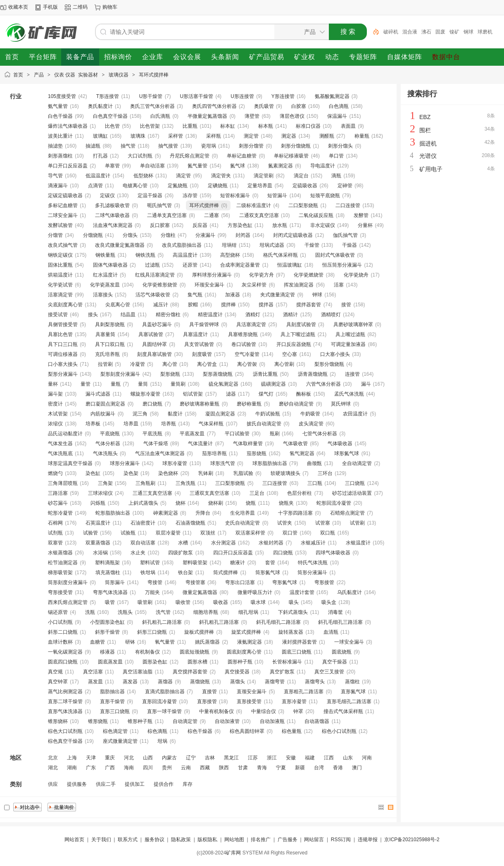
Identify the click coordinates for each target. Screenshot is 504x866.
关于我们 (101, 840)
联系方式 (128, 840)
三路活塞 (58, 493)
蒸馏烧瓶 (200, 682)
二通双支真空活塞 (259, 215)
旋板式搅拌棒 (199, 632)
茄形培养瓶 (214, 453)
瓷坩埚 (209, 146)
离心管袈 (247, 364)
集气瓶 (195, 295)
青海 (262, 768)
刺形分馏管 (251, 146)
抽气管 (128, 146)
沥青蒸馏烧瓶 (313, 374)
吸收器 (221, 602)
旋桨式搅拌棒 (246, 632)
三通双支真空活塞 (209, 493)
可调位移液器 (63, 354)
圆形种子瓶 (240, 662)
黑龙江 (231, 758)
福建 (310, 758)
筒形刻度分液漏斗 (68, 582)
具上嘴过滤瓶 (350, 334)
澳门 (357, 768)
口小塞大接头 (63, 364)
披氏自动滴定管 (264, 424)
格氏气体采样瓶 (281, 255)
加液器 (233, 295)
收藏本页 (18, 7)
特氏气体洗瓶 (313, 563)
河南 (367, 758)
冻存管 (190, 196)
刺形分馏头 (340, 146)
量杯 (53, 384)
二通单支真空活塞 (167, 215)
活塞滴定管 (60, 295)
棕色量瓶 (292, 731)
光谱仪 (428, 156)
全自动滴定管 (357, 463)
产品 (39, 75)
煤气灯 (266, 394)
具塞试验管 (151, 334)
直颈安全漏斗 (252, 692)
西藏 (205, 768)
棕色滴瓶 (157, 731)
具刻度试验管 (301, 324)
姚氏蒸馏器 (207, 642)
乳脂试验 (243, 473)
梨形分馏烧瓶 (329, 364)
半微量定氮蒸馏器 (207, 116)
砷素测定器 (166, 513)
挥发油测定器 (299, 285)
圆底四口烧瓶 (63, 662)
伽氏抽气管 (345, 235)
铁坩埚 (148, 573)
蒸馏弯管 (275, 682)
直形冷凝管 (294, 701)
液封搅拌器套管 (300, 642)
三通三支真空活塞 (152, 493)
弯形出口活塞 (240, 582)
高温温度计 (185, 255)
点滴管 (95, 186)
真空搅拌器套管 (190, 672)
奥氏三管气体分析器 (152, 106)
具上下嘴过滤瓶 (298, 334)
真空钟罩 (58, 682)
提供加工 (135, 784)
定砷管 (345, 186)
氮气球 (238, 166)
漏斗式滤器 (98, 394)
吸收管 (183, 602)
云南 (186, 768)
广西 (110, 768)
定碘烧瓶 (218, 186)
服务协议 (155, 840)
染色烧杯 (168, 473)
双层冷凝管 (168, 533)
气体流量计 (200, 444)
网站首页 (74, 840)
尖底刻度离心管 (65, 305)
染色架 (131, 473)
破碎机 (391, 32)
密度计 (55, 404)
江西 (329, 758)
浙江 (272, 758)
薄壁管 (252, 116)
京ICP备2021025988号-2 (412, 840)
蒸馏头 (238, 682)
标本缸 (228, 126)
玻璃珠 (138, 136)
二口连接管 (348, 205)
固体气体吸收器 (110, 265)
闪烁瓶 (98, 503)
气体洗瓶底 (60, 453)
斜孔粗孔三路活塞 (219, 622)
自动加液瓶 (272, 721)
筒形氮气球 (268, 573)
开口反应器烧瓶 (294, 344)
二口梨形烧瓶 (303, 205)
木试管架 (58, 414)
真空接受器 (237, 672)
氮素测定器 (281, 166)
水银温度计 (358, 543)
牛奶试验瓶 (268, 414)
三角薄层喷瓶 (63, 483)
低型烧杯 (143, 176)
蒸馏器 (165, 682)
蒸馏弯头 (315, 682)
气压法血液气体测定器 (160, 453)
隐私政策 (181, 840)
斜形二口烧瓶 (63, 632)
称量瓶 (362, 136)
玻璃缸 (100, 136)
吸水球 (258, 602)
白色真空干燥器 (110, 116)
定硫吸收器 (305, 186)
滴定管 (183, 176)
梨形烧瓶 (170, 374)
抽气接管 (168, 146)
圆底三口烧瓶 (297, 652)
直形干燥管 (112, 701)
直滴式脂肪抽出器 (165, 692)
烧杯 (181, 503)
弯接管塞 (195, 582)
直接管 (209, 692)
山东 (348, 758)
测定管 (251, 136)
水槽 (183, 543)
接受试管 (58, 315)
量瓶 (116, 384)
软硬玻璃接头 (285, 473)
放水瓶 (280, 225)
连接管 (352, 374)
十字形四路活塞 (295, 513)
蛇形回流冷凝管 (334, 503)
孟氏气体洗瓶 (349, 394)
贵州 (167, 768)
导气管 (55, 176)
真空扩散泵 (282, 672)
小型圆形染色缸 (107, 622)
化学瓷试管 (60, 285)
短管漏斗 (277, 196)
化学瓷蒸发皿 (105, 285)
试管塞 (323, 523)
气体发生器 (60, 444)
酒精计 (290, 315)
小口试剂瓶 (60, 622)
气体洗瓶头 (105, 453)
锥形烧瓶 (98, 721)
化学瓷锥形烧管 (160, 285)
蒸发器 (130, 682)
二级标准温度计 (254, 205)
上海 (72, 758)
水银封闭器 (271, 543)
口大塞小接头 (335, 354)
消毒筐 (335, 612)
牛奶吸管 (310, 414)
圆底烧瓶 (342, 652)
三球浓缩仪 (100, 493)
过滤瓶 (152, 265)
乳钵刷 (206, 473)
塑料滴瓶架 (107, 563)
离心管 (170, 364)
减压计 (161, 305)
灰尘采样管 (254, 285)
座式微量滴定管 (120, 741)
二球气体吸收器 (112, 215)
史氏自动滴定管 (242, 523)
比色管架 (150, 126)
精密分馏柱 (168, 315)
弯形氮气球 (285, 582)
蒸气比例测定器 (65, 692)
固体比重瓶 (60, 265)
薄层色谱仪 (292, 116)
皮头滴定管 (311, 424)
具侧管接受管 (63, 324)
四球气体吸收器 (333, 553)
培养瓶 (169, 424)
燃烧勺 (55, 473)
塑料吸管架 (195, 563)
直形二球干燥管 (65, 701)
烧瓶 (251, 503)
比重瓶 (190, 126)
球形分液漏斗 (125, 463)
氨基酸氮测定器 (332, 96)
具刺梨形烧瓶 (110, 324)
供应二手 (106, 784)
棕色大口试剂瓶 (65, 731)
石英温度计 (98, 523)
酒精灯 (253, 315)
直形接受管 (249, 701)
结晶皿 (128, 315)
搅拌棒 (228, 305)
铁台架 (185, 573)
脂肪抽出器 (112, 692)
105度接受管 (62, 96)
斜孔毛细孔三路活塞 (340, 622)
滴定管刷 (264, 176)
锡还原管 (58, 612)
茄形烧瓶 (257, 453)
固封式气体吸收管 (335, 255)
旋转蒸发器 (291, 632)
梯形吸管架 (60, 573)
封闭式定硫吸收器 (293, 235)
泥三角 (140, 414)
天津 (91, 758)
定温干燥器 (150, 196)
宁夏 (281, 768)
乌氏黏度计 (349, 592)
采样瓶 (214, 136)
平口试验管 (237, 434)
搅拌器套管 (309, 305)
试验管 (90, 533)
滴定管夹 (221, 176)
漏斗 (366, 384)
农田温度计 (355, 414)
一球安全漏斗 (349, 642)
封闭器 (243, 235)
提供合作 (164, 784)
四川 (148, 768)
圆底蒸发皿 (110, 662)
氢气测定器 (302, 453)
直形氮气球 (353, 692)
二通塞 (212, 215)
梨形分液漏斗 (63, 374)
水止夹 (138, 553)
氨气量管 (58, 106)
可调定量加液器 (348, 344)
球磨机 (485, 32)
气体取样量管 (248, 444)
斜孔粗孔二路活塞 (162, 622)
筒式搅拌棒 (226, 573)
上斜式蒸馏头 (143, 503)
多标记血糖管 (63, 205)
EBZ (425, 117)
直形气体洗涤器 (65, 711)
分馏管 (55, 235)
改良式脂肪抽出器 (182, 245)
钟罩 (298, 711)
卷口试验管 (244, 344)
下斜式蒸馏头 (293, 612)
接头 (93, 315)
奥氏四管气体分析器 (214, 106)
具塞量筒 (105, 334)
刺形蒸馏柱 (60, 156)
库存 (188, 784)
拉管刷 (105, 364)
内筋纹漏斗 (103, 414)
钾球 (317, 295)
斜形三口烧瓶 (152, 632)
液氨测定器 (250, 642)
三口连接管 (275, 483)
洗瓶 (90, 612)
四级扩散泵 (181, 553)
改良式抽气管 (63, 245)
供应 (53, 784)
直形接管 (207, 701)
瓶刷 (275, 434)
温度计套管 (302, 592)
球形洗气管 (223, 463)
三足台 (257, 493)
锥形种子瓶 (140, 721)
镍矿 (454, 32)
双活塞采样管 (250, 533)
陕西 (224, 768)
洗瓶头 (125, 612)
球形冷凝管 (175, 463)
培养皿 (131, 424)
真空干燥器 (335, 662)
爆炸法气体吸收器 (68, 126)
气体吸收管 (295, 444)
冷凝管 (138, 364)
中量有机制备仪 (216, 711)
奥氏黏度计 (100, 106)
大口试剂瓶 (140, 156)
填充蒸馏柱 (108, 573)
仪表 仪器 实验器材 (76, 75)
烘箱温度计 (60, 275)
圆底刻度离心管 (244, 652)
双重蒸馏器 (98, 543)
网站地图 (234, 840)
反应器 (200, 225)
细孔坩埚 (248, 612)
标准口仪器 (308, 126)
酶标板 (304, 394)
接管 (346, 305)
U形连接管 (242, 96)
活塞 (339, 285)
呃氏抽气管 (159, 205)
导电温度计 (323, 166)
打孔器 (100, 156)
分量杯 (365, 225)
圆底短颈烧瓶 (195, 652)
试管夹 (285, 523)
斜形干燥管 (107, 632)
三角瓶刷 (145, 483)
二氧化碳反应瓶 (316, 215)
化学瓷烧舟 (356, 275)
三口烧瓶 (355, 483)
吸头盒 (329, 602)
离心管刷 (284, 364)
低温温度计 (98, 176)
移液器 (107, 652)
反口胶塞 (160, 225)
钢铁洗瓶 (145, 255)
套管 (270, 563)
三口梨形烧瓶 (230, 483)
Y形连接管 (283, 96)
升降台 (203, 513)
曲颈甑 (314, 463)
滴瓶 (336, 176)
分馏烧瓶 (93, 235)
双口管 (290, 533)
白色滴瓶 (339, 106)
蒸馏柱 (352, 682)
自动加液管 (227, 721)
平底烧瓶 (110, 434)
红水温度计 (105, 275)
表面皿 (348, 126)
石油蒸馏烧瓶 (190, 523)
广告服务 (288, 840)
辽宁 (191, 758)
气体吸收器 (340, 444)
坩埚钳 (229, 245)
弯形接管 (324, 582)
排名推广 (261, 840)
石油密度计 (143, 523)
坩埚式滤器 (272, 245)
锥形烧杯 (58, 721)
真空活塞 (93, 672)
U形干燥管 (151, 96)
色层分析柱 (300, 493)
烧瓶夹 (286, 503)
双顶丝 (208, 533)
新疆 (300, 768)
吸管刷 (145, 602)
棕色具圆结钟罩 (247, 731)
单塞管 (112, 166)
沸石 (426, 32)
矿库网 (233, 853)
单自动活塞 (152, 166)
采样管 (176, 136)
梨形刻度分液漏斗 (120, 374)
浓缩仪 (55, 424)
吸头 (294, 602)
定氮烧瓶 (178, 186)
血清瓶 (331, 632)
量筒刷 (178, 384)
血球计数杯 (60, 642)
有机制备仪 (147, 652)
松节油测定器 (63, 563)
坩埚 (162, 741)
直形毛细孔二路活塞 (349, 701)
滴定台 (301, 176)
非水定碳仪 (323, 225)
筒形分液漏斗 (312, 573)
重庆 (110, 758)
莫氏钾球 (341, 404)
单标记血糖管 (242, 156)
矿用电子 (431, 169)
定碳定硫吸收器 (65, 196)
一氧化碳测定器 (65, 652)
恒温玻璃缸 (290, 265)
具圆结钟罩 (155, 344)
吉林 (210, 758)
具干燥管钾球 (204, 324)
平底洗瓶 (152, 434)
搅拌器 (266, 305)
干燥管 (312, 245)
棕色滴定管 (115, 731)
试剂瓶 (55, 533)
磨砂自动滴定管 (296, 404)
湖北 (53, 768)
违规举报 (368, 840)
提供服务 (77, 784)
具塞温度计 (195, 334)
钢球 (468, 32)
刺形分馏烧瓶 (296, 146)
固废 (440, 32)
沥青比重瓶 (265, 374)
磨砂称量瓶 (249, 404)
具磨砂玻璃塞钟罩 (353, 324)
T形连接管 (108, 96)
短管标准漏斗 (235, 196)
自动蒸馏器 (317, 721)
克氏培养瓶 (107, 354)
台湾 (319, 768)
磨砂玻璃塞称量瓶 (200, 404)
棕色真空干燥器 (65, 741)
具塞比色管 (60, 334)
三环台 (325, 473)
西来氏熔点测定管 (68, 602)
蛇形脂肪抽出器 (113, 513)
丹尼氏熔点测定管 (190, 156)
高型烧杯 (230, 255)
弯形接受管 (60, 592)
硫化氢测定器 (223, 384)
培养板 (93, 424)
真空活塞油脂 (138, 672)
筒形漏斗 (115, 582)
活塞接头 (103, 295)
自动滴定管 (185, 721)
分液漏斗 (205, 235)
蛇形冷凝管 (60, 513)
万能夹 (152, 592)
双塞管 (55, 543)
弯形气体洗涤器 (110, 592)
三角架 (105, 483)
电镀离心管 (135, 186)
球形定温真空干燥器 (70, 463)
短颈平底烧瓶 (325, 196)
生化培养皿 (242, 513)
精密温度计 (210, 315)
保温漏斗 (337, 116)
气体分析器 (108, 444)
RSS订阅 (341, 840)
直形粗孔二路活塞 (304, 692)
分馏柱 (168, 235)
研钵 (130, 642)
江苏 (253, 758)
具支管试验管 (199, 344)
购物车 (110, 7)
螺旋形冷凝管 (145, 394)
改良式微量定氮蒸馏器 (120, 245)
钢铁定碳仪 (60, 255)
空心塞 (290, 354)
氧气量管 (165, 642)
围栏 (425, 130)
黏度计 (175, 414)
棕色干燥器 (200, 731)
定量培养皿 (260, 186)
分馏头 (130, 235)
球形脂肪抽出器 (270, 463)
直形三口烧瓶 (115, 711)
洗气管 (163, 612)
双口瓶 (328, 533)
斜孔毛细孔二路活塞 (278, 622)
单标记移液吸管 (291, 156)
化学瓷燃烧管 (309, 275)
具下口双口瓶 (110, 344)
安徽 (291, 758)
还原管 (190, 265)
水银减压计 (313, 543)
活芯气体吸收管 (153, 295)
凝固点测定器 (220, 414)
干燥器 (349, 245)
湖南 (72, 768)
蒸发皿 (95, 682)
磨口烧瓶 (152, 404)
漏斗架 (55, 394)
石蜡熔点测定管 (347, 513)
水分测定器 (223, 543)
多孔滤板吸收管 (112, 205)
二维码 (80, 7)
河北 (129, 758)
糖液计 (238, 563)
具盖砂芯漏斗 (157, 324)
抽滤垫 (55, 146)
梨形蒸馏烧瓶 (218, 374)
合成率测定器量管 (240, 265)
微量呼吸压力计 (255, 592)
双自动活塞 (143, 543)
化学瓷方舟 (262, 275)
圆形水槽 (197, 662)
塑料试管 (150, 563)
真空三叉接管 (329, 672)
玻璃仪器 (119, 75)
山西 (148, 758)
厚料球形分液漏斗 (212, 275)
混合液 (410, 32)
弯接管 (155, 582)
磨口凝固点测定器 (105, 404)
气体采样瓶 (211, 424)
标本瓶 (266, 126)
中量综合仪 (264, 711)
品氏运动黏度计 (65, 434)
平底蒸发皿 (192, 434)
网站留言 (314, 840)
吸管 (110, 602)
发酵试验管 (60, 225)
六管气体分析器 (323, 384)
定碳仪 (107, 196)
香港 (338, 768)
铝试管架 (193, 394)
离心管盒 (207, 364)
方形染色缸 (240, 225)
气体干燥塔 (156, 444)
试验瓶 (128, 533)
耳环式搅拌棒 (154, 75)
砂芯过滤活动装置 (352, 493)
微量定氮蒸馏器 (200, 592)
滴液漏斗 (58, 186)
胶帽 (193, 305)
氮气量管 (197, 166)
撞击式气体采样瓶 (343, 711)
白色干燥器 (60, 116)
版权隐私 (207, 840)
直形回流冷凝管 (159, 701)
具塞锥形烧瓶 (243, 334)
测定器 (289, 136)
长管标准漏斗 (287, 662)
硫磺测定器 (273, 384)
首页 (18, 75)
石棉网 (55, 523)
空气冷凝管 (247, 354)
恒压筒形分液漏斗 (342, 265)
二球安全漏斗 (63, 215)
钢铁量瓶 (105, 255)
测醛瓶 (327, 136)
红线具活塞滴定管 (155, 275)
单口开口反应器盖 (68, 166)
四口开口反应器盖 (233, 553)
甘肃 (243, 768)
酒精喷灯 (331, 315)
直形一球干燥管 (164, 711)
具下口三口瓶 (63, 344)
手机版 (50, 7)
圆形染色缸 (155, 662)
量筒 (143, 384)
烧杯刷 (216, 503)
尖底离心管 (118, 305)
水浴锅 (100, 553)
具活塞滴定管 (251, 324)
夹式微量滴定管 (278, 295)
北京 (53, 758)
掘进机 (428, 143)
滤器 (231, 394)
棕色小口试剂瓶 (339, 731)
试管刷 (357, 523)
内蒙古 (169, 758)
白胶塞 (299, 106)
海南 (129, 768)
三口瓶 (315, 483)
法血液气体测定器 (113, 225)
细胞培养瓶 (206, 612)
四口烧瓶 (283, 553)
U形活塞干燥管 (196, 96)
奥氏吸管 (264, 106)
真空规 (55, 672)
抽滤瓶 (93, 146)
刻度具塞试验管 (155, 354)
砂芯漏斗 (58, 503)
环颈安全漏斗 (209, 285)
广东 (91, 768)
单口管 (336, 156)
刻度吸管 (202, 354)
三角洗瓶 (185, 483)
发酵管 (361, 215)
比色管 (112, 126)
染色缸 (93, 473)
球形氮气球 (347, 453)
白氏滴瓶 (160, 116)
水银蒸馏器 (60, 553)
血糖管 (97, 642)
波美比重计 (60, 136)
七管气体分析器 (320, 434)
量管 (86, 384)
